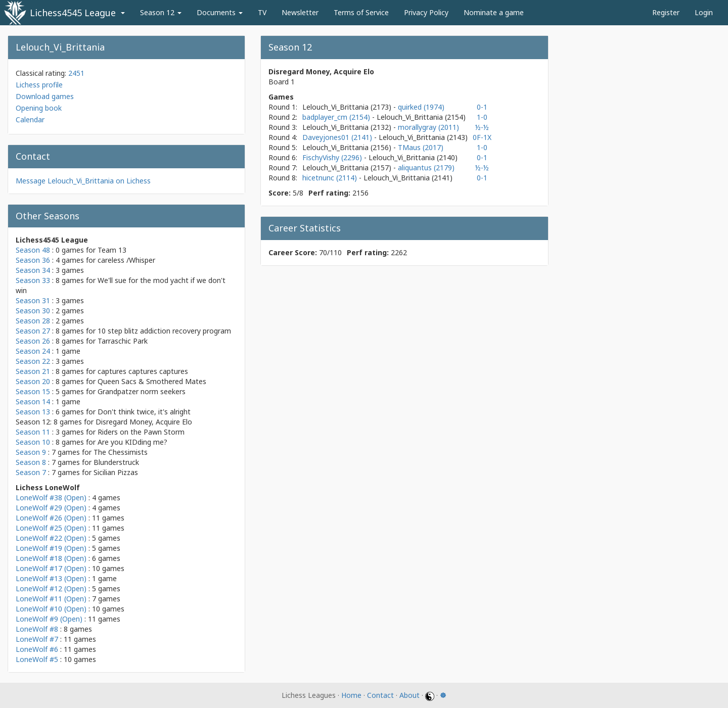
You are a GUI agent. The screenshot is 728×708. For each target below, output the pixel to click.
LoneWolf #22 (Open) (51, 538)
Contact (380, 695)
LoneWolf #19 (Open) (51, 548)
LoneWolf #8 (37, 629)
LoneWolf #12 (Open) (51, 588)
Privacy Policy (426, 12)
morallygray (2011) (428, 127)
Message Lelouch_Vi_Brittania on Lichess (83, 181)
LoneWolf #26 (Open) (51, 518)
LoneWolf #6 (37, 649)
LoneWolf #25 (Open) (51, 528)
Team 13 (112, 250)
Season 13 (33, 412)
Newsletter (300, 12)
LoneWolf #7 (37, 639)
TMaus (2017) (421, 147)
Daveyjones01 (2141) (338, 137)
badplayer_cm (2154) (337, 117)
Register (666, 12)
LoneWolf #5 (37, 659)
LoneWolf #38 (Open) (51, 498)
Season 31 (33, 300)
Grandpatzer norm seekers (142, 391)
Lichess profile (39, 85)
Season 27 (33, 331)
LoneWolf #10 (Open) (51, 609)
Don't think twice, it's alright (144, 412)
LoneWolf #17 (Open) (51, 568)
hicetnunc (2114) (331, 178)
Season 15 (33, 391)
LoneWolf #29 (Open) (51, 508)
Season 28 (33, 321)
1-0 (482, 117)
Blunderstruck (116, 462)
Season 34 (33, 270)
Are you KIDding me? (132, 442)
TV (262, 12)
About (409, 695)
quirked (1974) (421, 107)
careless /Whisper (126, 260)
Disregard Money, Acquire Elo (144, 422)
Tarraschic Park (123, 341)
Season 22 (33, 361)
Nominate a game (494, 12)
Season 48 (33, 250)
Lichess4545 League (73, 13)
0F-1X (482, 137)
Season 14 (33, 402)
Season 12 (161, 12)
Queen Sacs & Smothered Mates (152, 381)
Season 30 (33, 311)
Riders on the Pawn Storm (141, 432)
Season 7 (31, 472)
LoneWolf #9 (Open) (49, 619)
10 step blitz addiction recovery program (164, 331)
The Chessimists (121, 452)
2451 (76, 73)
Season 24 (33, 351)
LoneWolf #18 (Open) (51, 558)
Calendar (30, 120)
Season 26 (33, 341)
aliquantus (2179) (426, 168)
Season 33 (33, 280)
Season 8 (31, 462)
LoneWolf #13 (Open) (51, 578)
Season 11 (33, 432)
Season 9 (31, 452)
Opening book (39, 108)
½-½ (482, 127)
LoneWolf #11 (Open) (51, 599)
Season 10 (33, 442)
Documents (220, 12)
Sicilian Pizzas (116, 472)
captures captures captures (143, 371)
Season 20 (33, 381)
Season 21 (33, 371)
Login (704, 12)
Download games (45, 96)
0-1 (482, 107)
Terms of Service (361, 12)
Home (351, 695)
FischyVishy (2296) (333, 157)
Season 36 (33, 260)
